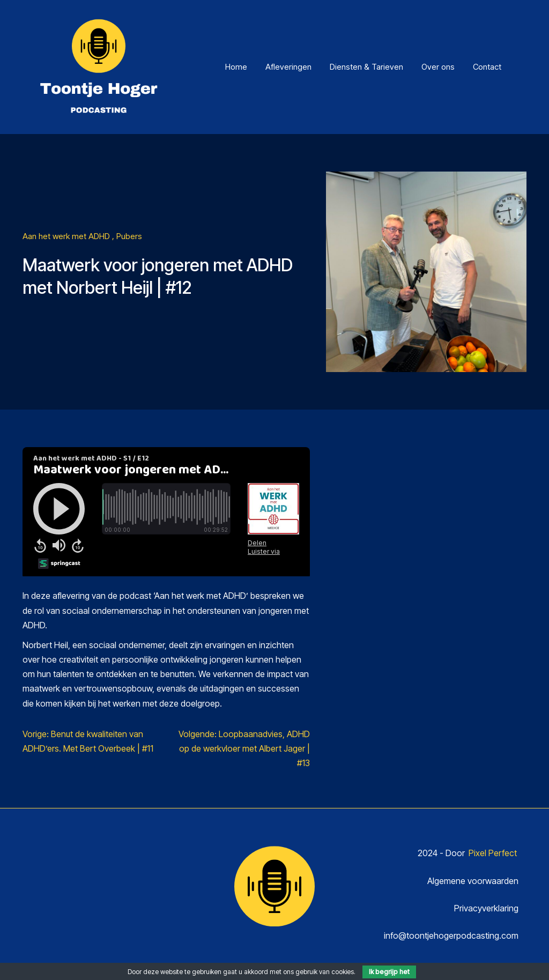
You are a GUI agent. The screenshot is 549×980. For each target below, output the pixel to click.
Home (236, 67)
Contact (487, 67)
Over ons (438, 67)
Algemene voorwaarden (473, 881)
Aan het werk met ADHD (67, 236)
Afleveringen (288, 67)
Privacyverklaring (486, 908)
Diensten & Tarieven (366, 67)
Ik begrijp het (389, 972)
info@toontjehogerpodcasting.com (451, 936)
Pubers (129, 236)
